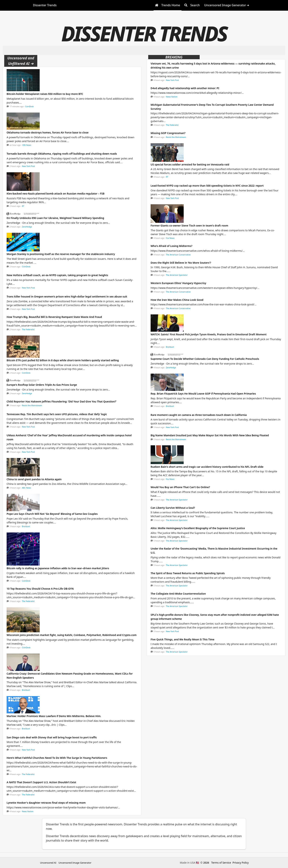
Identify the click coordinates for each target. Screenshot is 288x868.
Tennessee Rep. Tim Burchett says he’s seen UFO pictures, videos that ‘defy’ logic (57, 414)
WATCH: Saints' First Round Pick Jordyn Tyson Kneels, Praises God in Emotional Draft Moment (209, 334)
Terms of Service (221, 863)
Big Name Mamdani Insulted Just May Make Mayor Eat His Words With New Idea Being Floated (210, 435)
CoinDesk (29, 106)
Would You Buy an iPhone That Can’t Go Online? (180, 487)
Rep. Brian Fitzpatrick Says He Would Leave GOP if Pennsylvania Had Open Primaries (203, 394)
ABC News (26, 488)
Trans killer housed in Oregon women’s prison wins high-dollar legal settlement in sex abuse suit (67, 296)
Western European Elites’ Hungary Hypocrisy (178, 283)
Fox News (170, 238)
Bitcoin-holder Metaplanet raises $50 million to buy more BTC (45, 94)
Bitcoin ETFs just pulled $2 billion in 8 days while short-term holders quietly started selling (63, 360)
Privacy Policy (241, 863)
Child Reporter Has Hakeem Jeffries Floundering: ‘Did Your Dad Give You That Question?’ (62, 401)
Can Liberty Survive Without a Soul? (173, 508)
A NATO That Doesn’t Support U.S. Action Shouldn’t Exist (41, 782)
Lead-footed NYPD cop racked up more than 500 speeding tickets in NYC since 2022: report (207, 186)
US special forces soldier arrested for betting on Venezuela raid (190, 164)
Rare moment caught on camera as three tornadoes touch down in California (199, 415)
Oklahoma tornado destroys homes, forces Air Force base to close (48, 132)
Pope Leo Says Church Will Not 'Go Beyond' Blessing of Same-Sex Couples (52, 514)
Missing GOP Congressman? (168, 133)
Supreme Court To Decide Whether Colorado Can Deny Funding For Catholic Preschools (205, 359)
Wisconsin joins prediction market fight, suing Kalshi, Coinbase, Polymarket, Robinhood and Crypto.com (72, 635)
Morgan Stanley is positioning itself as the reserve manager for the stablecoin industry (61, 254)
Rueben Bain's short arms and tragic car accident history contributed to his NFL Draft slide (207, 467)
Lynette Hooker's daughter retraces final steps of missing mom (46, 803)
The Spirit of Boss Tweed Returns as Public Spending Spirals (188, 573)
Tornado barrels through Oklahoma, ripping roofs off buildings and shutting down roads (62, 154)
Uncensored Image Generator (75, 863)
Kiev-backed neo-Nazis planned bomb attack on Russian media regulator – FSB (56, 194)
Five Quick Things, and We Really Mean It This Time (182, 639)
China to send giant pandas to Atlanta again (34, 479)
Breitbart (26, 526)
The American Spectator (177, 275)
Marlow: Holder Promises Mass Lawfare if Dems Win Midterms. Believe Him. (54, 716)
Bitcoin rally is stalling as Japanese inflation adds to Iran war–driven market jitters (58, 568)
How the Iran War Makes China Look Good (177, 300)
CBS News (27, 145)
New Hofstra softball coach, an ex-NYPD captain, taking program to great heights (57, 275)
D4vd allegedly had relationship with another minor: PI (185, 88)
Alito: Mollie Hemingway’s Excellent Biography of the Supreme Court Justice (198, 528)
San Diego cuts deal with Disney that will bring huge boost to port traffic (52, 737)
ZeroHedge (27, 227)
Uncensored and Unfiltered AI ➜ (21, 61)
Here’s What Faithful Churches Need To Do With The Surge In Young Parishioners (57, 758)
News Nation (28, 811)
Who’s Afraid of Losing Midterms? (171, 246)
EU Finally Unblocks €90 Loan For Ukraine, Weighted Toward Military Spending (55, 218)
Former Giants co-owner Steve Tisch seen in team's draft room (189, 226)
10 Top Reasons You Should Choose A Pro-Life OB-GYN (40, 589)
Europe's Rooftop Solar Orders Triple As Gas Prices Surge (42, 385)
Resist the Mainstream (32, 405)
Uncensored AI (48, 863)
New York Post (28, 166)
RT (23, 206)
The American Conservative (178, 255)
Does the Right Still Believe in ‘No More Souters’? (181, 263)
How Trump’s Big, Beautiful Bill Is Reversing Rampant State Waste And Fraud (54, 317)
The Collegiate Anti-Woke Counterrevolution (178, 594)
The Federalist (28, 329)
